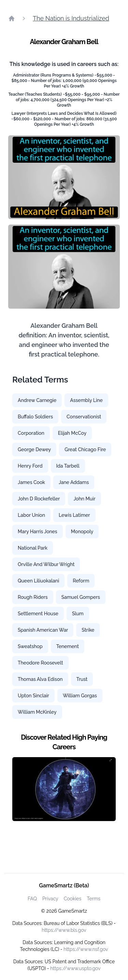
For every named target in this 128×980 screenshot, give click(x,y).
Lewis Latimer (74, 515)
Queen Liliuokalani (38, 581)
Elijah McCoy (72, 433)
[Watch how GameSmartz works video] (64, 789)
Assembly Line (86, 400)
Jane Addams (74, 482)
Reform (81, 581)
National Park (33, 548)
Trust (82, 679)
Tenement (68, 646)
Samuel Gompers (81, 597)
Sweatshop (30, 646)
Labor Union (31, 515)
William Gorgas (80, 696)
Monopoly (82, 532)
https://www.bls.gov (64, 930)
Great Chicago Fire (85, 449)
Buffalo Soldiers (35, 417)
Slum (78, 614)
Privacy (50, 899)
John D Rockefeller (39, 499)
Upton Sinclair (33, 696)
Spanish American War (43, 630)
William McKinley (37, 712)
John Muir (84, 499)
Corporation (31, 433)
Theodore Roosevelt (40, 663)
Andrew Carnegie (37, 400)
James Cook (31, 482)
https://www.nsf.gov (86, 949)
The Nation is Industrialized (71, 18)
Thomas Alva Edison (40, 679)
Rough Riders (33, 597)
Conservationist (84, 417)
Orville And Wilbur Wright (46, 564)
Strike (88, 630)
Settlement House (38, 614)
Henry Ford (30, 466)
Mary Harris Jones (38, 532)
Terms (94, 899)
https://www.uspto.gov (75, 968)
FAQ (32, 899)
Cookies (73, 899)
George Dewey (34, 449)
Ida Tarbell (68, 466)
